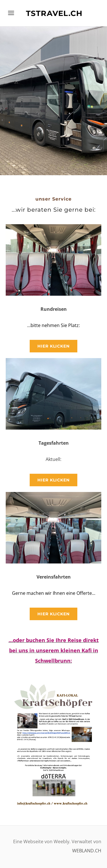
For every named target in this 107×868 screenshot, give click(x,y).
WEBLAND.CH (87, 851)
